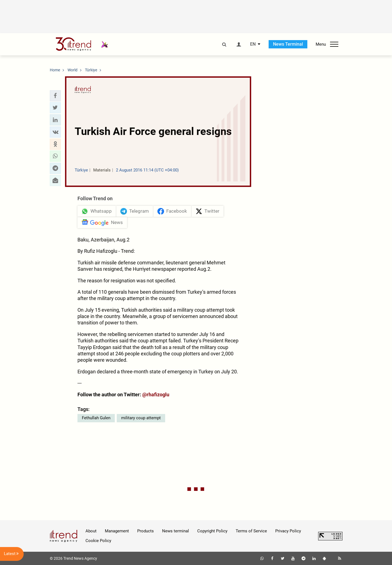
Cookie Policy (98, 541)
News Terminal (288, 44)
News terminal (176, 531)
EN (253, 44)
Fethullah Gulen (96, 418)
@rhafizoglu (156, 395)
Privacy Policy (288, 531)
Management (117, 531)
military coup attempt (141, 418)
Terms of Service (251, 531)
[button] (55, 96)
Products (146, 531)
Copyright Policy (212, 531)
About (91, 531)
